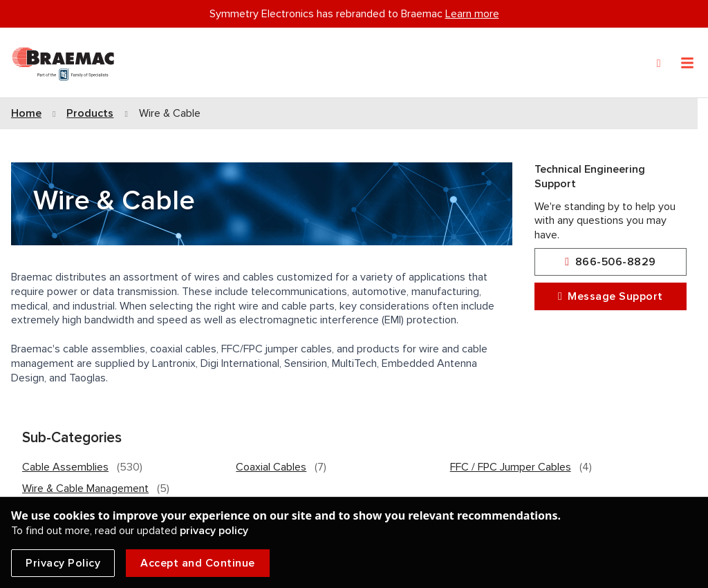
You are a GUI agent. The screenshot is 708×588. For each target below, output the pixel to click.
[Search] (659, 64)
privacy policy (214, 531)
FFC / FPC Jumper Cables (511, 467)
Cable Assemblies (65, 467)
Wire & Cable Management (85, 489)
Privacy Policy (63, 563)
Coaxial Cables (271, 467)
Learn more (472, 14)
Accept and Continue (198, 563)
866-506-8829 (610, 262)
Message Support (611, 297)
